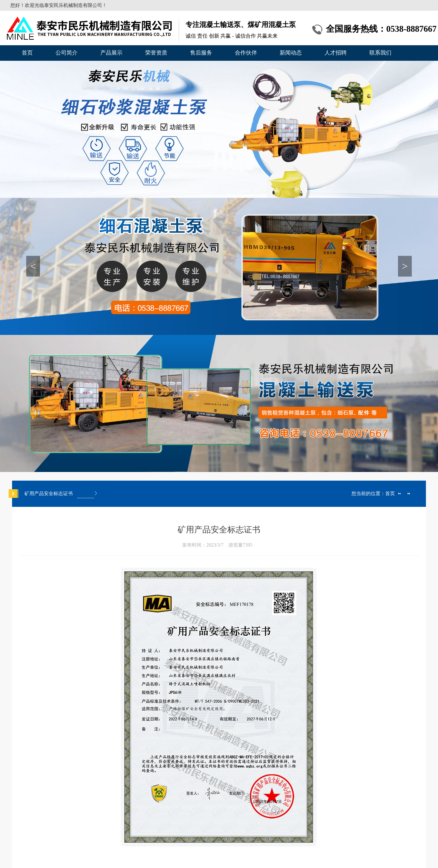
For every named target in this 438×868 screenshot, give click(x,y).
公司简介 (67, 53)
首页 (27, 53)
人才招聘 (336, 53)
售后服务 (201, 53)
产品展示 (111, 53)
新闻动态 (291, 53)
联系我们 (380, 53)
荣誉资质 (156, 53)
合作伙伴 (246, 53)
